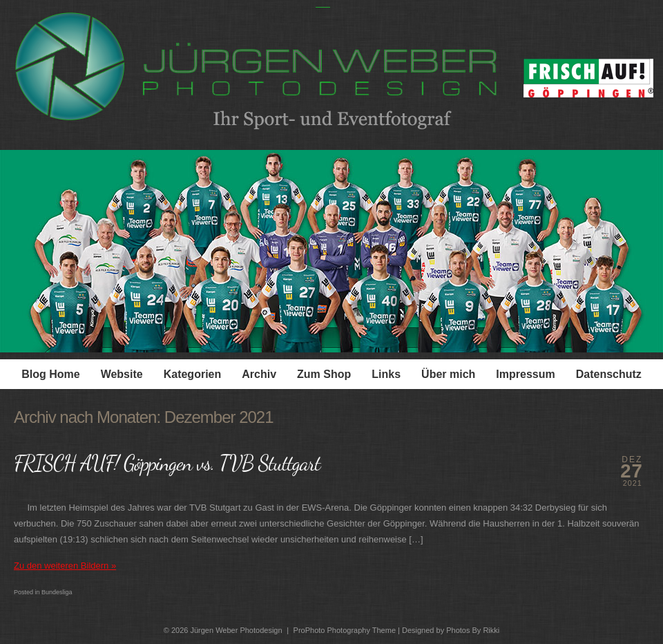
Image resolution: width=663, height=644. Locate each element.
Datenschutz (609, 374)
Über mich (448, 374)
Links (386, 374)
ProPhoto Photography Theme (345, 630)
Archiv (259, 374)
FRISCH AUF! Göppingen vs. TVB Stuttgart (167, 463)
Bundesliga (57, 592)
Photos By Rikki (473, 630)
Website (122, 374)
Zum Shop (324, 374)
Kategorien (193, 374)
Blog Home (50, 374)
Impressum (525, 374)
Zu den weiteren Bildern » (65, 566)
